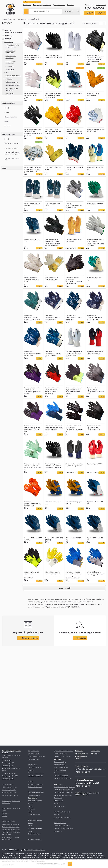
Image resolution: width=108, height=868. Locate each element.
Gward (7, 112)
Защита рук (13, 19)
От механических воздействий (28, 19)
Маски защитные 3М (9, 790)
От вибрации (10, 69)
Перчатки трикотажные (13, 76)
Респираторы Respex (9, 773)
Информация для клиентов (42, 5)
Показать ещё (64, 588)
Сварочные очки (34, 751)
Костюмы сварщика (35, 839)
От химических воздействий (10, 52)
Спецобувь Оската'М (61, 776)
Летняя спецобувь (60, 762)
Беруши (5, 816)
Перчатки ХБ (10, 94)
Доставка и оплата (59, 5)
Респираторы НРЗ (8, 779)
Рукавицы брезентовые (62, 817)
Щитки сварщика (34, 754)
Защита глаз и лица (8, 821)
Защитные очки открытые (11, 824)
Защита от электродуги (62, 756)
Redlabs (12, 864)
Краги (7, 72)
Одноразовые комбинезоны (63, 751)
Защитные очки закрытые (11, 827)
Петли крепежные (34, 795)
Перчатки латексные (11, 148)
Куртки (31, 812)
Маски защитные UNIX (9, 793)
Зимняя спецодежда (35, 820)
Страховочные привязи (36, 773)
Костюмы (31, 809)
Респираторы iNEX (8, 763)
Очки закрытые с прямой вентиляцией (10, 838)
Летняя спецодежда (35, 801)
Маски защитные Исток (10, 795)
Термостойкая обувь (61, 767)
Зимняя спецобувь (60, 765)
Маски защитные (8, 784)
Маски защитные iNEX (9, 787)
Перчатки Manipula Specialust (12, 89)
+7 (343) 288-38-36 (94, 8)
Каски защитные (34, 759)
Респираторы (7, 760)
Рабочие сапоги (59, 773)
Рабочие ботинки (60, 770)
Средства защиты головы (37, 756)
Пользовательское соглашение (34, 850)
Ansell (6, 121)
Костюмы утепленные (35, 828)
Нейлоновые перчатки (13, 85)
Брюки (30, 803)
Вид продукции (8, 134)
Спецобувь (8, 39)
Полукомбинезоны (34, 814)
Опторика (8, 126)
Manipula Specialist (11, 117)
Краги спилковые (60, 806)
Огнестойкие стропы (35, 787)
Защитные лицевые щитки (11, 830)
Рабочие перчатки (12, 82)
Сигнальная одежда (61, 754)
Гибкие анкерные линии (36, 792)
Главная (5, 19)
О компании (27, 5)
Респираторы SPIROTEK (10, 776)
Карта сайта (95, 751)
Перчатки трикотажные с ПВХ (13, 159)
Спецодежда (9, 35)
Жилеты (31, 806)
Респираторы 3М (8, 766)
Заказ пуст (69, 11)
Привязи (31, 770)
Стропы (31, 781)
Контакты (71, 5)
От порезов (9, 66)
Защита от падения (35, 767)
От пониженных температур (11, 62)
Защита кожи (33, 765)
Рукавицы (9, 79)
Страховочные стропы (36, 784)
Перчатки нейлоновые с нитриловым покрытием (13, 153)
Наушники (5, 813)
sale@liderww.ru (101, 5)
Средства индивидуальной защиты (13, 31)
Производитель (9, 103)
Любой (7, 108)
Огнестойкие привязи (35, 776)
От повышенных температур (11, 57)
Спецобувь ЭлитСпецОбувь (63, 778)
